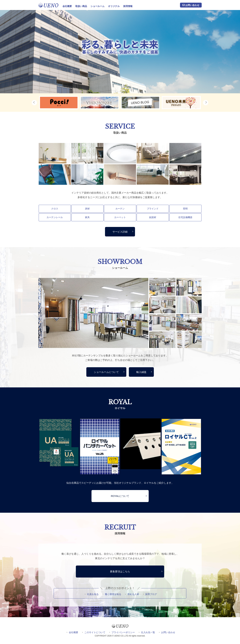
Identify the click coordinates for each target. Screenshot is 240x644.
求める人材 (133, 594)
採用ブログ (151, 594)
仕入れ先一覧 (148, 632)
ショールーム (97, 6)
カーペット (120, 217)
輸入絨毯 (141, 372)
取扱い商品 (81, 6)
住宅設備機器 (185, 217)
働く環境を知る (113, 594)
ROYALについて (120, 496)
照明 (185, 209)
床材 (87, 209)
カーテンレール (55, 217)
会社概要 (67, 6)
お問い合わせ (192, 5)
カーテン (120, 209)
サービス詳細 (120, 232)
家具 (87, 217)
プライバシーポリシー (123, 632)
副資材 (153, 217)
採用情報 (128, 6)
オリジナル (114, 6)
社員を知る (93, 594)
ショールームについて (106, 372)
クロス (55, 209)
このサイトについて (95, 632)
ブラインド (153, 209)
